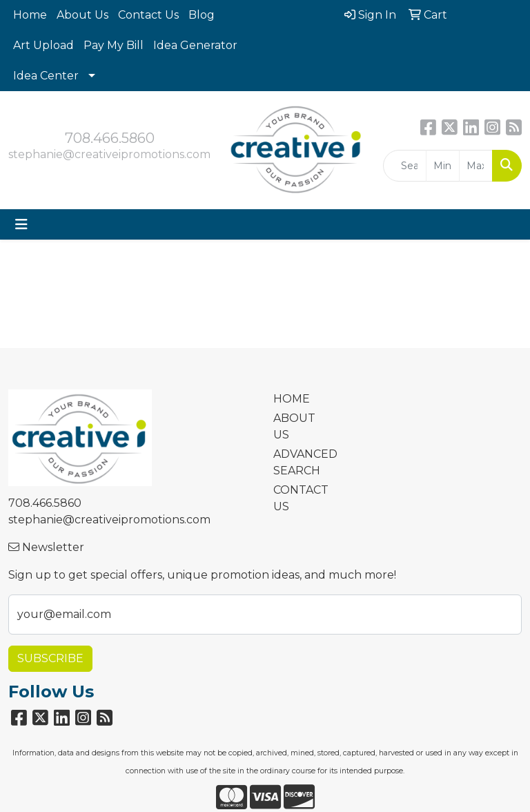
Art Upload (43, 45)
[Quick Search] (405, 166)
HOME (292, 399)
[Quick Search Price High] (476, 166)
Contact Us (148, 15)
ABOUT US (294, 426)
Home (30, 15)
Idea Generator (195, 45)
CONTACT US (298, 498)
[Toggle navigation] (21, 224)
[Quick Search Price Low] (443, 166)
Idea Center (46, 76)
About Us (82, 15)
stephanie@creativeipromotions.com (109, 154)
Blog (202, 15)
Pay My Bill (114, 45)
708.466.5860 (110, 138)
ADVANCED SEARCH (298, 462)
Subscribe (50, 658)
